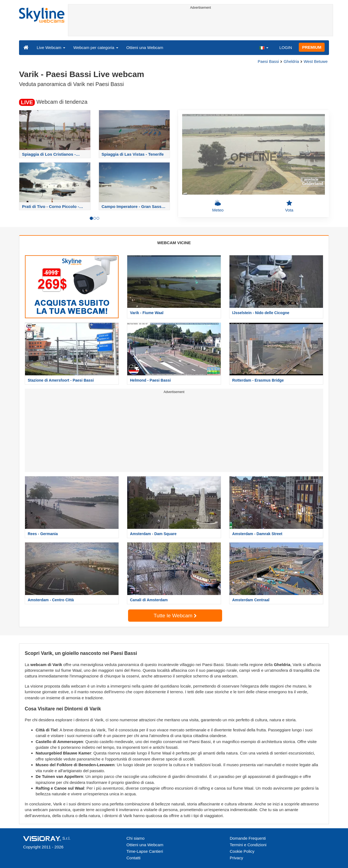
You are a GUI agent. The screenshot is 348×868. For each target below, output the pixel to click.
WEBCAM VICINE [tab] (174, 243)
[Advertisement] (201, 24)
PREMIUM (312, 47)
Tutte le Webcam (175, 616)
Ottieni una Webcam (145, 47)
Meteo (218, 206)
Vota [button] (289, 206)
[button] (264, 47)
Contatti (133, 858)
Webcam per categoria (96, 47)
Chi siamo (136, 838)
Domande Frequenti (248, 838)
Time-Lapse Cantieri (145, 851)
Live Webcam (51, 47)
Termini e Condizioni (248, 845)
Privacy (236, 858)
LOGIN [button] (286, 47)
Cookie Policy (242, 851)
